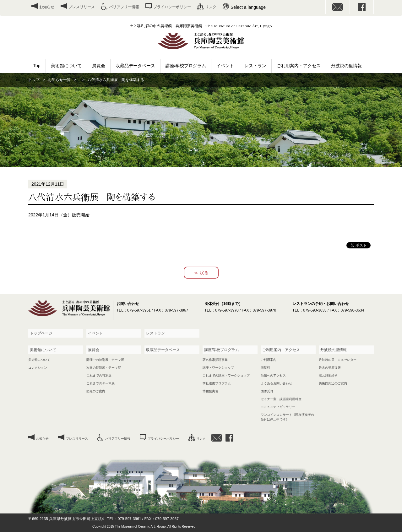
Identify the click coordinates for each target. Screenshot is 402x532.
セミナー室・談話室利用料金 (281, 399)
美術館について (66, 66)
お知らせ (47, 7)
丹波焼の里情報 (346, 66)
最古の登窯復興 (330, 368)
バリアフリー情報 (124, 7)
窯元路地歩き (328, 375)
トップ (34, 80)
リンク (211, 7)
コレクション (38, 368)
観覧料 (265, 368)
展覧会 (99, 66)
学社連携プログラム (217, 383)
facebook (362, 7)
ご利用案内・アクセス (299, 66)
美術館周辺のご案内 (333, 383)
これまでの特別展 (99, 375)
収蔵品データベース (135, 66)
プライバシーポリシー (172, 7)
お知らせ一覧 (59, 80)
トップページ (41, 333)
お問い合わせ (338, 7)
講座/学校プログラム (186, 66)
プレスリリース (82, 7)
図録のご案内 (96, 391)
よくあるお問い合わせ (276, 383)
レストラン (255, 66)
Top (37, 66)
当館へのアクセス (273, 375)
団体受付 (267, 391)
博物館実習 (210, 391)
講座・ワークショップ (218, 368)
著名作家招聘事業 (215, 360)
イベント (225, 66)
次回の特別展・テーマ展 (104, 368)
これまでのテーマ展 (100, 383)
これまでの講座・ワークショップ (226, 375)
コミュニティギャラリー (278, 407)
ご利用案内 (269, 360)
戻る (204, 273)
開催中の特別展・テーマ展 (105, 360)
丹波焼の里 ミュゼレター (338, 360)
